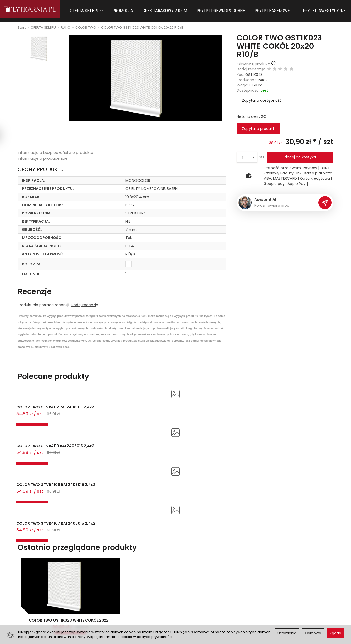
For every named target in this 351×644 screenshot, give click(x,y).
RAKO (263, 80)
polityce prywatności (155, 637)
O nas (184, 586)
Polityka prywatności (197, 599)
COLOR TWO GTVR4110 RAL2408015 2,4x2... (103, 416)
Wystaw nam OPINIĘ (197, 606)
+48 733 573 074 (42, 605)
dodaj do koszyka (300, 157)
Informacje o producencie (43, 159)
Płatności (110, 593)
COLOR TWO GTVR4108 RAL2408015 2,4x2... (168, 416)
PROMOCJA (128, 11)
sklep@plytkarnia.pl (44, 592)
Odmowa (313, 633)
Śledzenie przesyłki (41, 611)
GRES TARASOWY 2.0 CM (170, 11)
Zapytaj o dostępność (262, 100)
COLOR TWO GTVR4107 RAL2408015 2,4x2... (233, 416)
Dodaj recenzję (85, 307)
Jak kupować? (114, 586)
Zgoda (335, 633)
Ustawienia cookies (119, 612)
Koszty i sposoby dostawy (125, 606)
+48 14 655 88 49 (42, 598)
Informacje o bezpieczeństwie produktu (57, 153)
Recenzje (38, 293)
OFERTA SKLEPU (92, 11)
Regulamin (188, 593)
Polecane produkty (59, 379)
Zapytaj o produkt (258, 129)
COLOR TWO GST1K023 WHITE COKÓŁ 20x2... (70, 516)
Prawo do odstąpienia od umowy (131, 599)
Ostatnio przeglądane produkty (87, 439)
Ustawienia (287, 633)
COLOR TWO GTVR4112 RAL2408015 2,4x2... (39, 416)
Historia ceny (251, 116)
